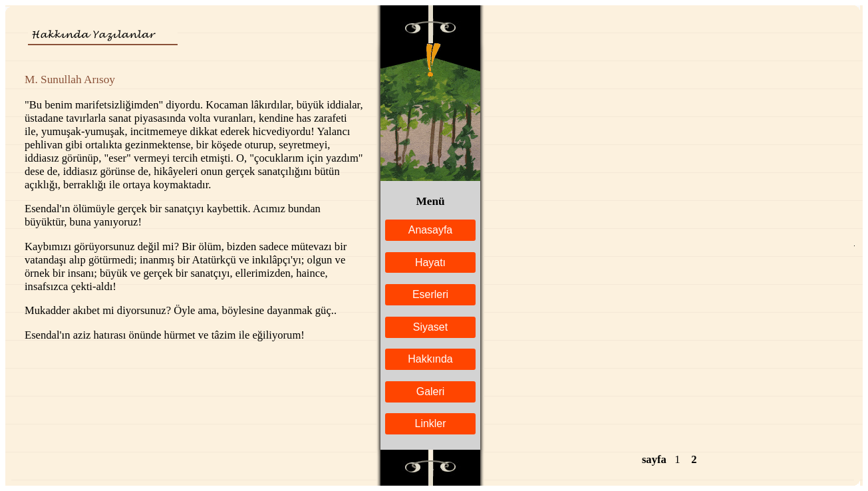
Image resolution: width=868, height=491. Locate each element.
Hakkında (430, 359)
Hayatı (430, 262)
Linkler (431, 423)
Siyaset (430, 327)
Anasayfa (430, 230)
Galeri (431, 392)
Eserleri (430, 294)
